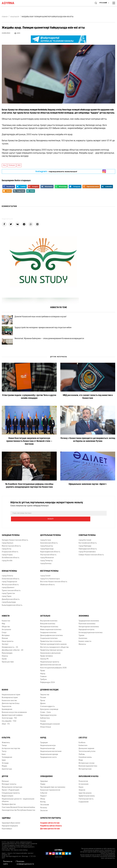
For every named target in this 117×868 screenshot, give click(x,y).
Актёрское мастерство (11, 751)
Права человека (46, 659)
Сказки (43, 724)
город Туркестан (8, 597)
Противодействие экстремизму (53, 790)
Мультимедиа (7, 656)
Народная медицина (10, 829)
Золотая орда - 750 (9, 721)
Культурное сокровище (49, 712)
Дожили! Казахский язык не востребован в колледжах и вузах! (43, 318)
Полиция (12, 165)
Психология (83, 784)
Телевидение (7, 760)
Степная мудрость (47, 709)
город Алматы (7, 579)
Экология (44, 814)
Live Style (83, 741)
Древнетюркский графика (12, 718)
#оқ (4, 165)
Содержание (84, 805)
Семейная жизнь (85, 760)
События (44, 796)
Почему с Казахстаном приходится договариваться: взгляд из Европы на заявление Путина (88, 448)
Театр (4, 754)
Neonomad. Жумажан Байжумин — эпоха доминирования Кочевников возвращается (52, 345)
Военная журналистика (88, 769)
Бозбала (82, 746)
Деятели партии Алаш (11, 707)
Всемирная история (10, 701)
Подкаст (44, 799)
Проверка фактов (9, 807)
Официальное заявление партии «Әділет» (88, 493)
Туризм (81, 639)
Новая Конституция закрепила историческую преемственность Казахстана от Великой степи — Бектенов (29, 450)
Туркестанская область (11, 593)
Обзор (43, 802)
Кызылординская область (12, 608)
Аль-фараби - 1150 (9, 724)
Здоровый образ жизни (11, 826)
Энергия (82, 793)
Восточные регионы (49, 574)
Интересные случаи (86, 766)
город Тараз (7, 599)
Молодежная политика (49, 630)
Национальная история (11, 698)
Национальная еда (48, 751)
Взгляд (43, 805)
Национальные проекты (50, 665)
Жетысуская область (10, 588)
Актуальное (6, 633)
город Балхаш (46, 567)
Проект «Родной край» (11, 793)
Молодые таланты (9, 787)
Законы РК (44, 662)
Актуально (45, 619)
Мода (81, 763)
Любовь (82, 757)
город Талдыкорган (9, 585)
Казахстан (6, 624)
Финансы (82, 647)
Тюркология (6, 709)
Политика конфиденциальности (25, 863)
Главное (43, 680)
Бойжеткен (83, 749)
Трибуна (43, 682)
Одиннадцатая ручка (48, 718)
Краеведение (7, 712)
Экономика (84, 619)
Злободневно (46, 779)
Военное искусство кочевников (14, 715)
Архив (4, 662)
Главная (5, 17)
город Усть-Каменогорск (50, 582)
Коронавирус (7, 832)
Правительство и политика (51, 644)
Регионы (44, 811)
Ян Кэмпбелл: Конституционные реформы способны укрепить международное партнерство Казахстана (29, 494)
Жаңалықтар (15, 17)
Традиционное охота (48, 760)
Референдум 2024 (47, 685)
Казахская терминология (50, 793)
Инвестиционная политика (51, 633)
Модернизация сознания (50, 727)
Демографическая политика (51, 639)
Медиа (4, 769)
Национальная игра (48, 749)
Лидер (43, 787)
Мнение (5, 641)
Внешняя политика (48, 627)
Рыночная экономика (87, 627)
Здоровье (44, 784)
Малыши (5, 784)
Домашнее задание (86, 751)
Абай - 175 (6, 727)
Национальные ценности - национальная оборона (18, 803)
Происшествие (8, 665)
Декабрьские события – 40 (13, 653)
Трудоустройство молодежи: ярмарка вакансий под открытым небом (46, 331)
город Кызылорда (9, 605)
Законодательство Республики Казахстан (18, 813)
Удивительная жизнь (87, 799)
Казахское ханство (9, 704)
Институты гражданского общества (54, 650)
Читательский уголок (87, 754)
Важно (5, 693)
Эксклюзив (45, 808)
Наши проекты (8, 644)
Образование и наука (89, 779)
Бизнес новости (85, 644)
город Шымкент (8, 591)
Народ (43, 677)
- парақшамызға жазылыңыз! (56, 171)
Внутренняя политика (49, 624)
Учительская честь (86, 802)
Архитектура (7, 772)
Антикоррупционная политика (91, 636)
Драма (43, 707)
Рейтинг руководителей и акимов (53, 647)
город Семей (45, 579)
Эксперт (5, 647)
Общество (6, 630)
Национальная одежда (49, 757)
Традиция (44, 746)
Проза (43, 704)
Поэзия (43, 701)
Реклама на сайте (8, 863)
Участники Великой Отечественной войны (18, 810)
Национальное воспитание (51, 754)
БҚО (19, 165)
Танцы (4, 749)
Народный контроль (86, 633)
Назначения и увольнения (50, 656)
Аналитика (83, 641)
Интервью (6, 639)
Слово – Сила (45, 715)
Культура (6, 741)
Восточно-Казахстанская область (54, 585)
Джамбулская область (11, 602)
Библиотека (45, 721)
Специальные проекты (11, 796)
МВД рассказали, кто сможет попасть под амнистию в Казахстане (88, 405)
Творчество (45, 698)
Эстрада (5, 766)
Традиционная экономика (89, 624)
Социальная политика (49, 641)
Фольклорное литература (12, 790)
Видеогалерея (7, 799)
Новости (6, 619)
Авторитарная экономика (89, 630)
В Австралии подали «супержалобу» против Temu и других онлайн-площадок (29, 405)
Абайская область (47, 588)
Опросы (5, 659)
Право (43, 674)
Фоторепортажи (85, 772)
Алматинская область (11, 582)
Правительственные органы (51, 653)
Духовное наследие (49, 693)
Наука (81, 790)
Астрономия (83, 787)
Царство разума (85, 796)
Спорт (4, 636)
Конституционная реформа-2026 (53, 671)
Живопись (6, 746)
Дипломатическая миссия (51, 668)
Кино (4, 757)
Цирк (4, 763)
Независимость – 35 (10, 650)
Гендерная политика (48, 636)
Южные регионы (9, 574)
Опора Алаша (46, 730)
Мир (3, 627)
